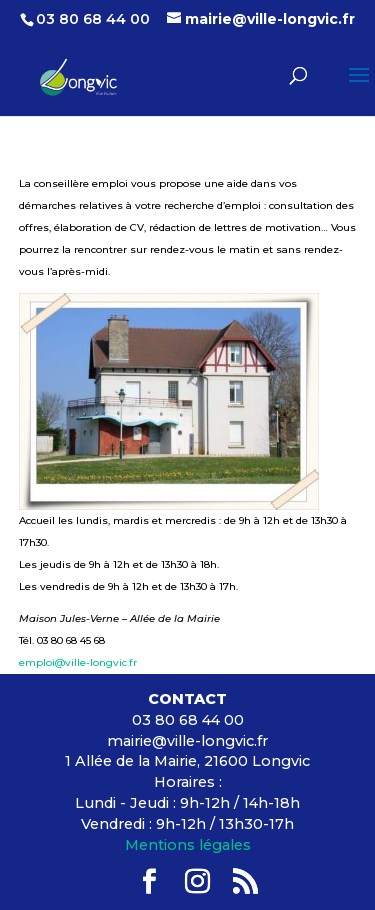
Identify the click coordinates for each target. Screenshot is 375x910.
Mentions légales (188, 845)
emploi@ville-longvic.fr (78, 662)
